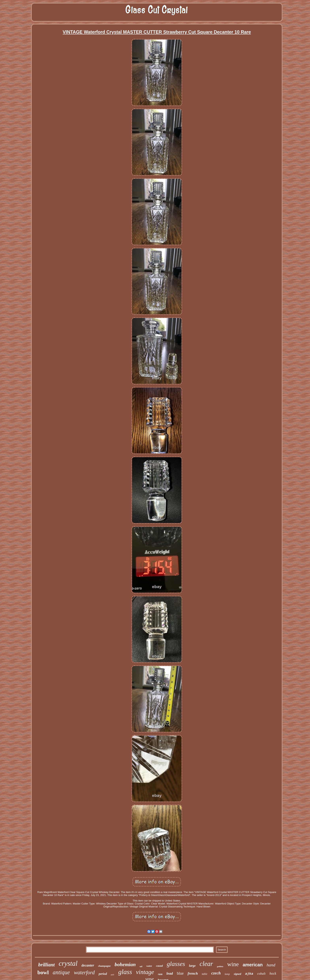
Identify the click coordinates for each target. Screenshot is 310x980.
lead (170, 973)
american (253, 965)
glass (125, 972)
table (205, 974)
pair (113, 974)
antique (61, 972)
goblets (220, 966)
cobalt (261, 974)
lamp (227, 974)
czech (216, 973)
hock (273, 973)
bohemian (125, 964)
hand (271, 965)
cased (159, 966)
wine (233, 964)
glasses (176, 964)
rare (160, 974)
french (193, 973)
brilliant (46, 965)
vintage (145, 972)
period (103, 974)
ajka (249, 974)
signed (237, 974)
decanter (88, 965)
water (149, 966)
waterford (84, 972)
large (192, 966)
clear (206, 964)
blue (180, 973)
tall (141, 966)
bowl (43, 972)
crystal (68, 963)
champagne (104, 966)
